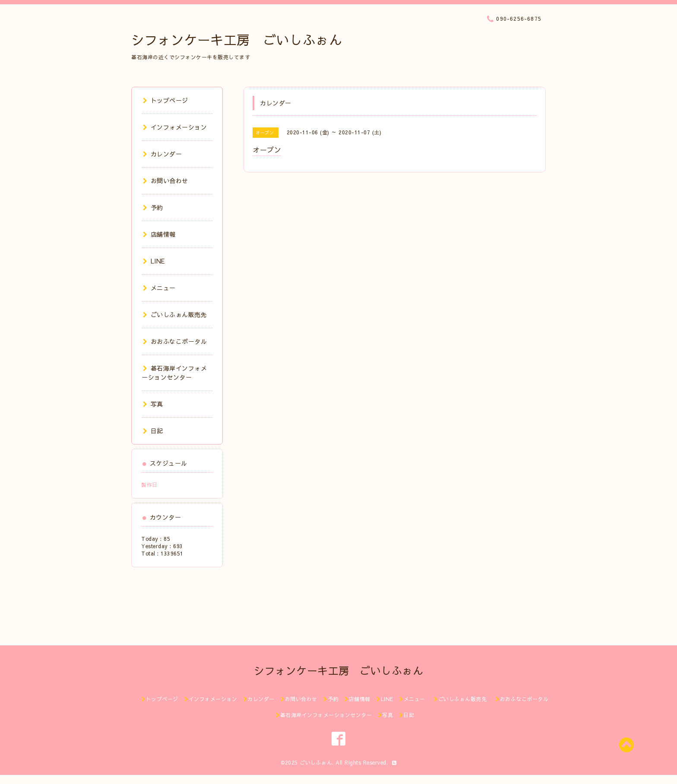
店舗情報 (159, 234)
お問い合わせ (166, 181)
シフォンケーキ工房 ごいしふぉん (237, 40)
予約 (153, 207)
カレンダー (162, 154)
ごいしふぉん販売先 (178, 314)
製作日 (149, 485)
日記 (153, 431)
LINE (154, 261)
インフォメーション (175, 127)
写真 (153, 404)
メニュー (159, 288)
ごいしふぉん (316, 762)
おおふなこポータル (175, 341)
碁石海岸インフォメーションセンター (174, 373)
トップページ (166, 100)
